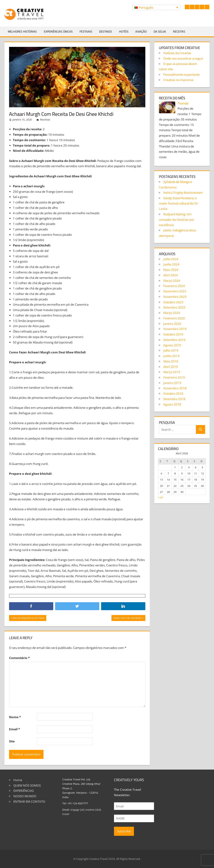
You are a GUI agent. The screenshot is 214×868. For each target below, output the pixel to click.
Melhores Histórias (22, 31)
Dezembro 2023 (175, 291)
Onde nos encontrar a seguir (183, 58)
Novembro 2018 (175, 388)
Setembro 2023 (174, 307)
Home (18, 780)
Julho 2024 (171, 259)
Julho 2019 (171, 350)
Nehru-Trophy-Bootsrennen (183, 193)
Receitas (179, 31)
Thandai (183, 103)
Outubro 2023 (173, 302)
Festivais (86, 31)
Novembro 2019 (175, 329)
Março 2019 (172, 372)
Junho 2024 (171, 264)
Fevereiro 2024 (174, 286)
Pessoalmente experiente (181, 74)
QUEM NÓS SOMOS (27, 785)
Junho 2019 (171, 356)
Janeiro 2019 (172, 383)
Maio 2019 (171, 361)
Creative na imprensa (178, 80)
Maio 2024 (171, 270)
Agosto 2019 (172, 345)
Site (12, 741)
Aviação (141, 31)
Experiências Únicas (58, 31)
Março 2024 (172, 281)
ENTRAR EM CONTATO (29, 802)
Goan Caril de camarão (127, 618)
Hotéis (124, 31)
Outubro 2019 (173, 334)
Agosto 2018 (172, 404)
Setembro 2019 (174, 340)
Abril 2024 (171, 275)
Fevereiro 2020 (174, 318)
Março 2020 (172, 313)
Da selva (160, 31)
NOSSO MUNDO (25, 796)
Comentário (19, 658)
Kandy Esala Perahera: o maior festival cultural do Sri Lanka (178, 203)
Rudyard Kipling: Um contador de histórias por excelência (177, 220)
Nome (15, 717)
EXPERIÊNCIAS (24, 791)
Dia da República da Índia (28, 618)
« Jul (161, 497)
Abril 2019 (171, 367)
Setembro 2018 (174, 399)
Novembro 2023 (175, 297)
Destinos (106, 31)
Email (14, 729)
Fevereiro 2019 (174, 377)
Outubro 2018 (173, 393)
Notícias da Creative (177, 53)
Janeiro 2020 (172, 324)
